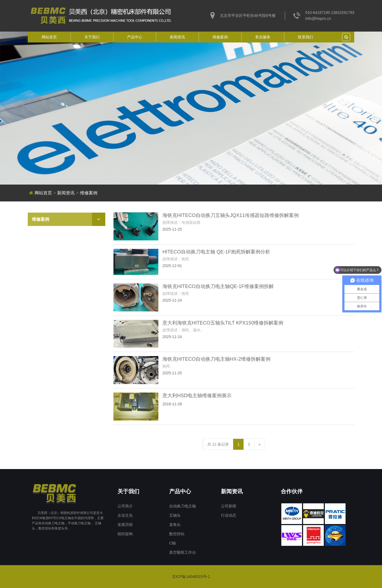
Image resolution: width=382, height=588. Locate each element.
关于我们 (92, 37)
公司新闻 (229, 506)
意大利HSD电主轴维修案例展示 (197, 396)
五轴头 (175, 515)
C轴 (172, 543)
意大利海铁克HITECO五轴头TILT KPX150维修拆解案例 (223, 323)
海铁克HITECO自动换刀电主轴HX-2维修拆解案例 (216, 359)
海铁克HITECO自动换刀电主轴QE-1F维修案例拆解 (218, 286)
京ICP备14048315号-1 (191, 577)
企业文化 (125, 515)
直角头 (175, 525)
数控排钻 (177, 534)
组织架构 (125, 534)
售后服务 (263, 37)
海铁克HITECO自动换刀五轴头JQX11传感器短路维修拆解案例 (231, 215)
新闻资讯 (177, 37)
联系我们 (306, 37)
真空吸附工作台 (183, 552)
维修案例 (220, 37)
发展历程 (125, 525)
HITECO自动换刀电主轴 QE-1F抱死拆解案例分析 (216, 252)
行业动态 (229, 515)
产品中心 (135, 37)
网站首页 (49, 37)
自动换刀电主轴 (183, 506)
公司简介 (125, 506)
